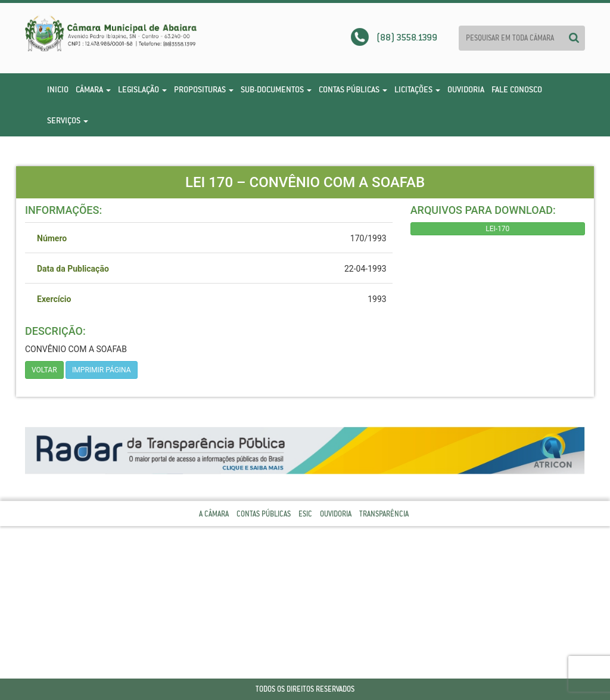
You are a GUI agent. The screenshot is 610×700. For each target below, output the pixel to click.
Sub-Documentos (276, 89)
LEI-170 (497, 229)
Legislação (142, 89)
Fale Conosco (517, 89)
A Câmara (214, 514)
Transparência (384, 514)
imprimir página (102, 370)
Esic (305, 514)
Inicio (58, 89)
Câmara (93, 89)
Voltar (44, 370)
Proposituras (204, 89)
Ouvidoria (466, 89)
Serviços (68, 120)
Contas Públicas (353, 89)
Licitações (417, 89)
